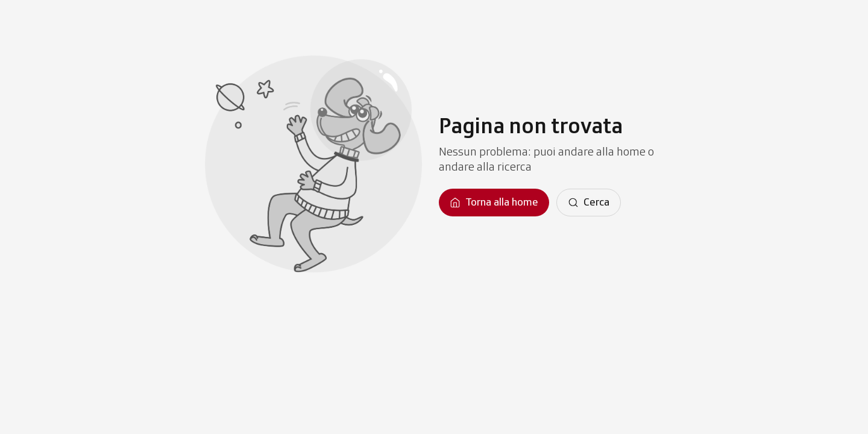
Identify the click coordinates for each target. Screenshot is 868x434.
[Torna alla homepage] (494, 203)
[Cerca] (589, 203)
